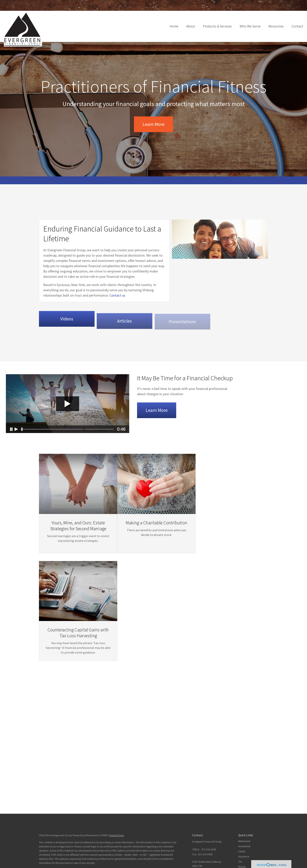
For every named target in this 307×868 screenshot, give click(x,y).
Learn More (153, 124)
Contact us (114, 302)
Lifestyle (243, 794)
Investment (244, 768)
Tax (240, 784)
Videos (67, 330)
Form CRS (44, 846)
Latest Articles (246, 799)
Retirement (244, 763)
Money (242, 789)
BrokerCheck (117, 757)
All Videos (244, 804)
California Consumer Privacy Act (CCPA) (151, 792)
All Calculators (246, 809)
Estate (242, 774)
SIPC (163, 810)
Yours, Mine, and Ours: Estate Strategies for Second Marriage (74, 560)
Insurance (244, 779)
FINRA (156, 810)
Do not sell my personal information (138, 796)
